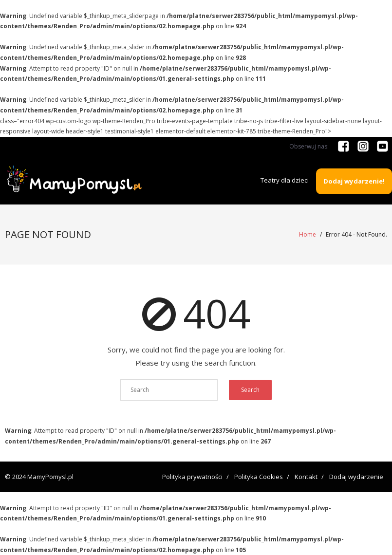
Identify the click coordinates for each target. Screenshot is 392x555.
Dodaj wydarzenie (356, 476)
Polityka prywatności (192, 476)
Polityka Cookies (259, 476)
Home (308, 234)
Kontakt (306, 476)
